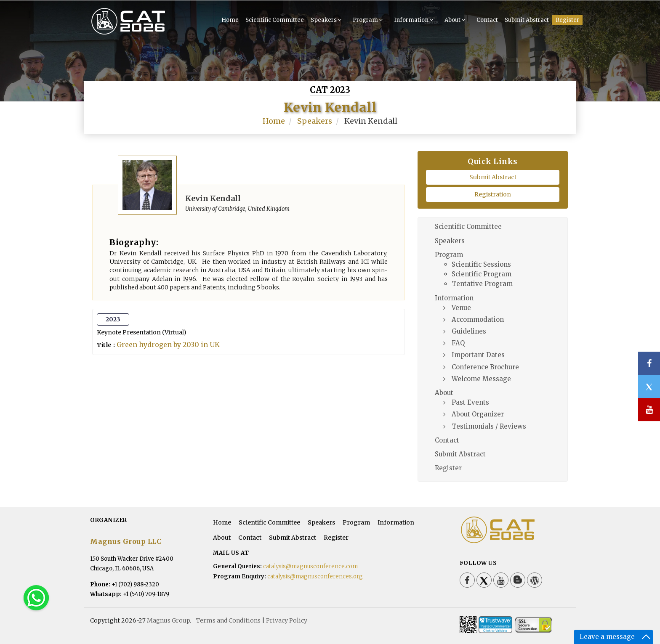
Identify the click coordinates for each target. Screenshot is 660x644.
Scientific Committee (275, 20)
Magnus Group (168, 620)
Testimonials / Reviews (489, 426)
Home (230, 20)
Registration (493, 194)
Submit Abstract (527, 20)
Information (415, 20)
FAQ (458, 343)
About (456, 20)
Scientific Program (482, 274)
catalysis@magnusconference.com (310, 566)
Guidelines (469, 331)
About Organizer (478, 414)
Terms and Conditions (228, 620)
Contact (487, 20)
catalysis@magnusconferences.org (315, 576)
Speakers (327, 20)
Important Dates (478, 355)
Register (567, 20)
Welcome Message (481, 379)
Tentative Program (482, 284)
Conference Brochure (485, 367)
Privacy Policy (287, 620)
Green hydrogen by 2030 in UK (168, 345)
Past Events (470, 402)
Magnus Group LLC (126, 541)
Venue (461, 308)
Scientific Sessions (481, 264)
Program (369, 20)
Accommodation (478, 319)
